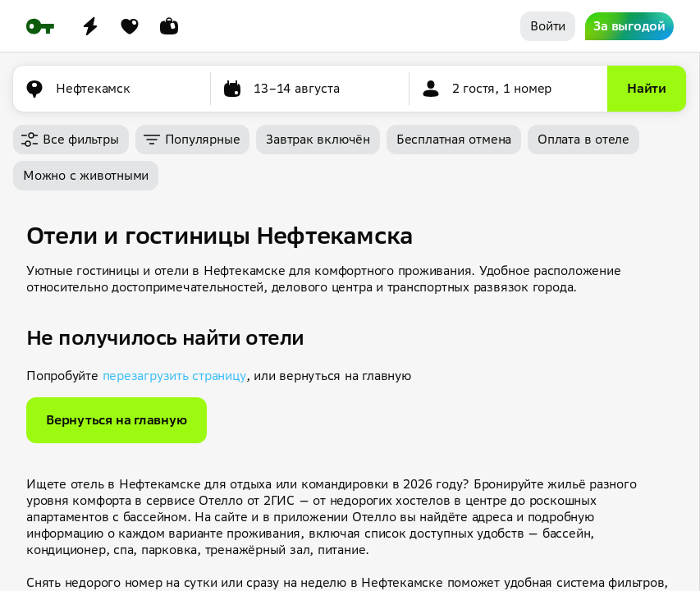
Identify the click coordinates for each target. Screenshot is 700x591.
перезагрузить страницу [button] (174, 376)
